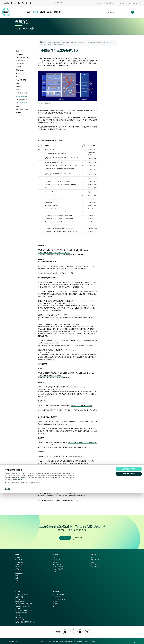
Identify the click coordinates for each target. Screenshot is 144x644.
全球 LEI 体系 (19, 564)
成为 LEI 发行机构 (21, 80)
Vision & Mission (20, 560)
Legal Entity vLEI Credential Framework (68, 315)
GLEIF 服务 (19, 567)
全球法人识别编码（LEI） (22, 58)
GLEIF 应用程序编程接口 (23, 606)
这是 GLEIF (19, 558)
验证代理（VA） (95, 564)
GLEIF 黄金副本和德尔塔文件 (24, 604)
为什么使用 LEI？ (96, 560)
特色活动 (56, 606)
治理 (17, 578)
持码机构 (18, 569)
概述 (17, 51)
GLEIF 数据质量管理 (21, 613)
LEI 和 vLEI (19, 55)
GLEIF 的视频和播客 (59, 599)
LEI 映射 (18, 608)
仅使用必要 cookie (129, 625)
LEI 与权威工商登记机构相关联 (24, 611)
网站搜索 (123, 3)
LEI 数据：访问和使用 (22, 595)
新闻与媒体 (59, 11)
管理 (17, 576)
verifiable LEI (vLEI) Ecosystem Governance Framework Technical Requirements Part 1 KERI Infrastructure (66, 463)
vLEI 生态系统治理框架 (22, 103)
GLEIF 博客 (105, 3)
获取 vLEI (18, 77)
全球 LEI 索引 (19, 597)
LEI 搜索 (18, 599)
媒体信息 (56, 604)
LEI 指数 (19, 67)
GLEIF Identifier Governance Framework (80, 292)
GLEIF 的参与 (19, 574)
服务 (65, 538)
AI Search (117, 3)
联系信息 (111, 3)
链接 (69, 273)
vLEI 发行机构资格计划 (22, 100)
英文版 (56, 44)
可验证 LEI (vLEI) (20, 63)
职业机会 (99, 3)
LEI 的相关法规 (95, 567)
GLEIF (30, 11)
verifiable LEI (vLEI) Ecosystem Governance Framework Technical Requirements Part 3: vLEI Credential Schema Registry (67, 479)
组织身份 (37, 11)
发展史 (17, 580)
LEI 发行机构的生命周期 (22, 93)
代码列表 (18, 615)
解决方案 (44, 11)
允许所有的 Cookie (129, 620)
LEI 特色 (93, 562)
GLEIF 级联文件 (20, 602)
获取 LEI (18, 73)
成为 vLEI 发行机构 (22, 96)
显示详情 (8, 640)
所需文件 (18, 90)
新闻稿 (55, 602)
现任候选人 (19, 87)
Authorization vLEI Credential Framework (65, 324)
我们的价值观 (19, 562)
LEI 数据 (51, 11)
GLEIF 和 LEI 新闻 (58, 595)
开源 (17, 571)
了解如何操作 (78, 538)
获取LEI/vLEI (20, 70)
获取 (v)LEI (60, 3)
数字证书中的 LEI (21, 60)
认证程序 (18, 83)
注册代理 (19, 113)
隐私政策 (19, 631)
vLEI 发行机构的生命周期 (22, 109)
